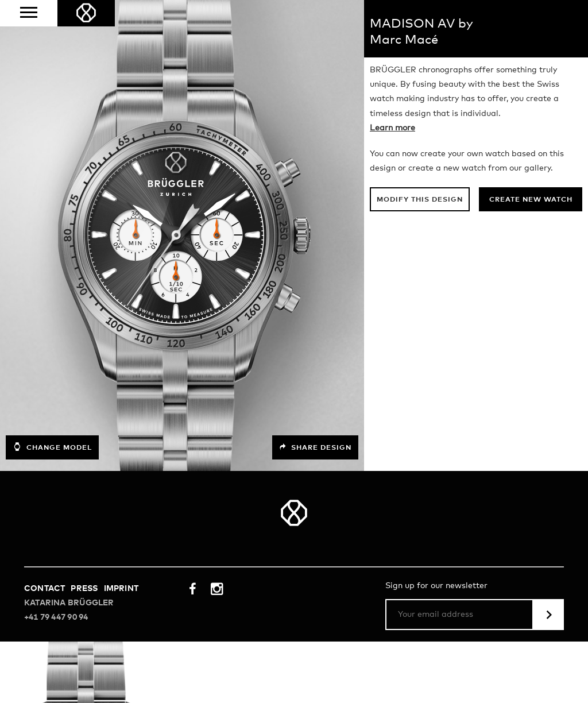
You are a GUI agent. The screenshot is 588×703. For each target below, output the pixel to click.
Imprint (121, 589)
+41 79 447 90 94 (56, 617)
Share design (315, 447)
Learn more (392, 128)
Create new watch (531, 200)
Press (84, 589)
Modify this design (420, 200)
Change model (52, 447)
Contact (45, 589)
